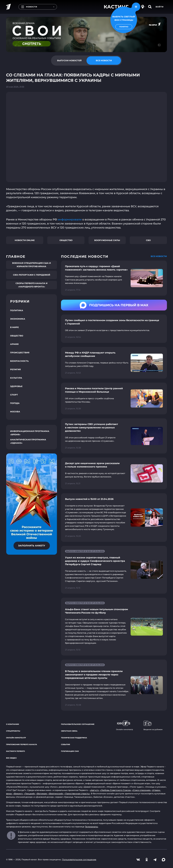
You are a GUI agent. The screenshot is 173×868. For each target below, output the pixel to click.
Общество (66, 240)
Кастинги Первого (15, 751)
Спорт (14, 395)
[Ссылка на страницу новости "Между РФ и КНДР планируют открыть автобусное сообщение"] (114, 363)
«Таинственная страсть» (77, 794)
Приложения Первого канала (22, 744)
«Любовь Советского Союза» (116, 790)
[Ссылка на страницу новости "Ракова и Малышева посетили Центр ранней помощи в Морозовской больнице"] (114, 399)
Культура (16, 378)
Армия (14, 344)
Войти (160, 7)
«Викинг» (18, 794)
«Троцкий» (30, 794)
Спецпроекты (13, 731)
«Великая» (42, 794)
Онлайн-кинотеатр (16, 738)
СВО (148, 240)
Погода (15, 403)
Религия (15, 369)
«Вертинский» (56, 794)
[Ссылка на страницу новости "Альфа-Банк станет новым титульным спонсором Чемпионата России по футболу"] (114, 627)
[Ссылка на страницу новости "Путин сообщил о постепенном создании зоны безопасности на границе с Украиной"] (114, 329)
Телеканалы (91, 827)
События (65, 744)
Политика (17, 310)
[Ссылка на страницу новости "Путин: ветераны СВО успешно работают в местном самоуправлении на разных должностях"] (114, 436)
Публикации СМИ (70, 751)
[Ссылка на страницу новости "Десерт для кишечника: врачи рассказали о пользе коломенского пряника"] (114, 473)
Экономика (18, 319)
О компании (13, 724)
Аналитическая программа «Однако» (28, 441)
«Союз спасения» (141, 790)
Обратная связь (69, 731)
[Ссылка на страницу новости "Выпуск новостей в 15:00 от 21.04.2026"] (114, 518)
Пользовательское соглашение (78, 724)
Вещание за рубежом (153, 726)
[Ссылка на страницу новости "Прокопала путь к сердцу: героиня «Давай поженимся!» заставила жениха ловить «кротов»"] (114, 278)
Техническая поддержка (74, 738)
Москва (15, 412)
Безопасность (19, 361)
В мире (14, 327)
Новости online (25, 240)
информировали (70, 219)
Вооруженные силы (107, 240)
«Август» (94, 790)
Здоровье (16, 386)
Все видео (11, 758)
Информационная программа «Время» (30, 433)
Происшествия (20, 353)
